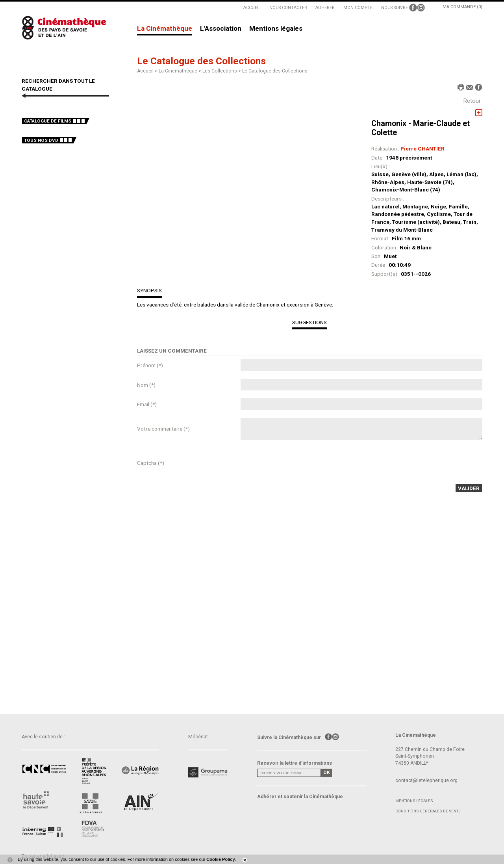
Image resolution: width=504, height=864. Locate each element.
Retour (472, 101)
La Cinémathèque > (181, 71)
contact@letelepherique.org (426, 780)
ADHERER (325, 8)
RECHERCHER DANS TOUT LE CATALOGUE (58, 85)
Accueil (145, 71)
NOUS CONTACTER (288, 8)
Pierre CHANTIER (422, 149)
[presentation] (300, 463)
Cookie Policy (220, 859)
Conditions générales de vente (428, 811)
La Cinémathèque (165, 29)
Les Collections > (222, 71)
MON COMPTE (358, 8)
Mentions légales (276, 29)
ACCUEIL (252, 8)
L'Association (221, 29)
